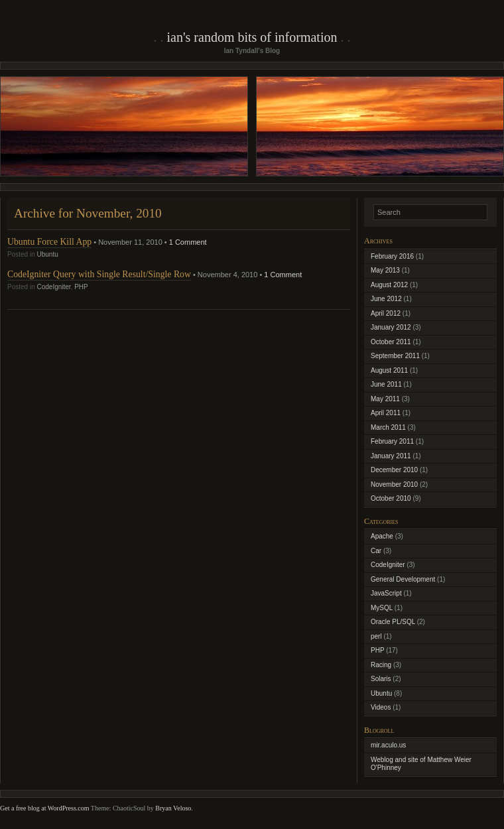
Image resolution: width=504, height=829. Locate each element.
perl (376, 636)
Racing (381, 665)
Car (376, 551)
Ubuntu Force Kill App (49, 242)
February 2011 (392, 441)
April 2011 (386, 413)
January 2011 (391, 456)
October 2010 (391, 498)
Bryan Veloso (173, 808)
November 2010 (394, 484)
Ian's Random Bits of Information (252, 37)
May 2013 (385, 270)
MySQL (382, 608)
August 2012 (389, 285)
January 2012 (391, 327)
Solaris (381, 679)
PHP (81, 287)
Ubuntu (47, 254)
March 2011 (388, 427)
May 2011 (385, 399)
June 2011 (386, 384)
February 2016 (392, 256)
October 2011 (391, 342)
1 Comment (188, 242)
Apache (382, 536)
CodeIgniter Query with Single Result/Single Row (99, 274)
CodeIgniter (53, 287)
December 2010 (394, 470)
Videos (381, 707)
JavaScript (386, 593)
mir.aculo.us (388, 745)
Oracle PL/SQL (393, 622)
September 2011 (395, 356)
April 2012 (386, 313)
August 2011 (389, 370)
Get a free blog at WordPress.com (45, 808)
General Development (403, 579)
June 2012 (386, 299)
